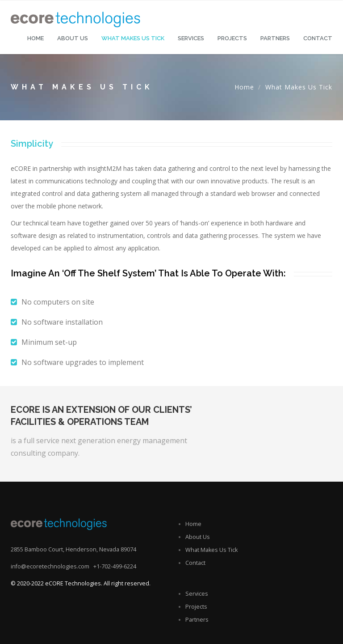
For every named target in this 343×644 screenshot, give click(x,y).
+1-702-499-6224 (115, 566)
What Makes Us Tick (211, 550)
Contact (318, 38)
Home (36, 38)
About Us (73, 38)
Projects (232, 38)
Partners (275, 38)
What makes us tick (133, 38)
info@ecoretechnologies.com (50, 566)
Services (191, 38)
